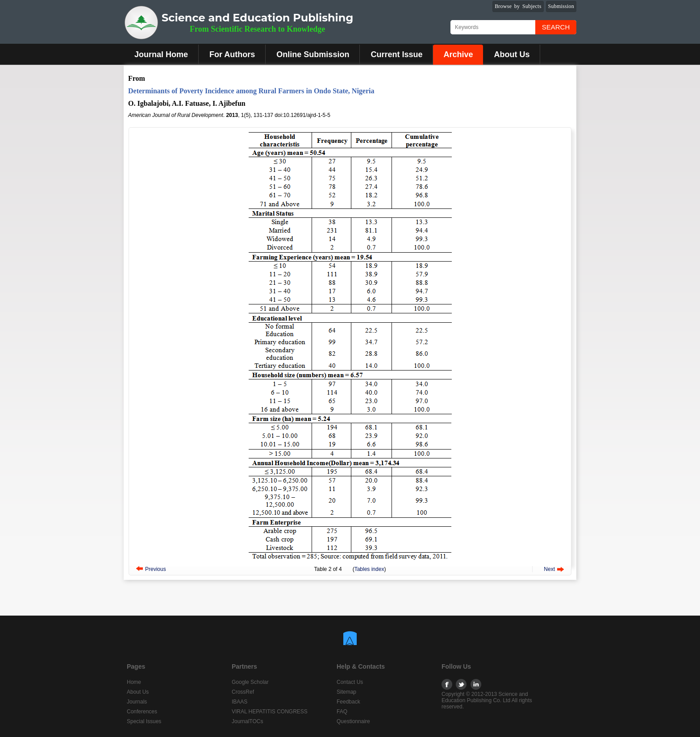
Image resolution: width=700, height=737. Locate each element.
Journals (137, 702)
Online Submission (313, 54)
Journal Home (161, 54)
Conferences (142, 712)
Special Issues (144, 721)
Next (549, 569)
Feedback (348, 702)
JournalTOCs (247, 721)
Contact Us (350, 682)
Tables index (369, 569)
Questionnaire (353, 721)
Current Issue (396, 54)
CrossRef (243, 692)
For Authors (232, 54)
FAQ (342, 712)
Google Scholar (250, 682)
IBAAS (240, 702)
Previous (156, 569)
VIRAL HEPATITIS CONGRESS (270, 712)
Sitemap (346, 692)
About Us (512, 54)
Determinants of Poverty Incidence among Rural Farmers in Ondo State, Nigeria (251, 91)
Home (134, 682)
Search (556, 27)
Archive (458, 54)
